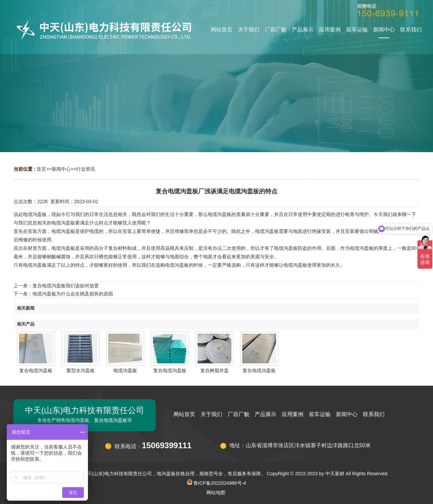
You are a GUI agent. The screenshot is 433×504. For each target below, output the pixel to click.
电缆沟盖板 (125, 370)
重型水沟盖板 (81, 370)
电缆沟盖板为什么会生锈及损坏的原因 (73, 294)
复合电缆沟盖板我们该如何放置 (66, 286)
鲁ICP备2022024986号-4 (217, 483)
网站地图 (216, 493)
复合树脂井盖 (214, 370)
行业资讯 (86, 169)
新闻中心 (61, 169)
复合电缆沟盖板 (36, 370)
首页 (41, 169)
